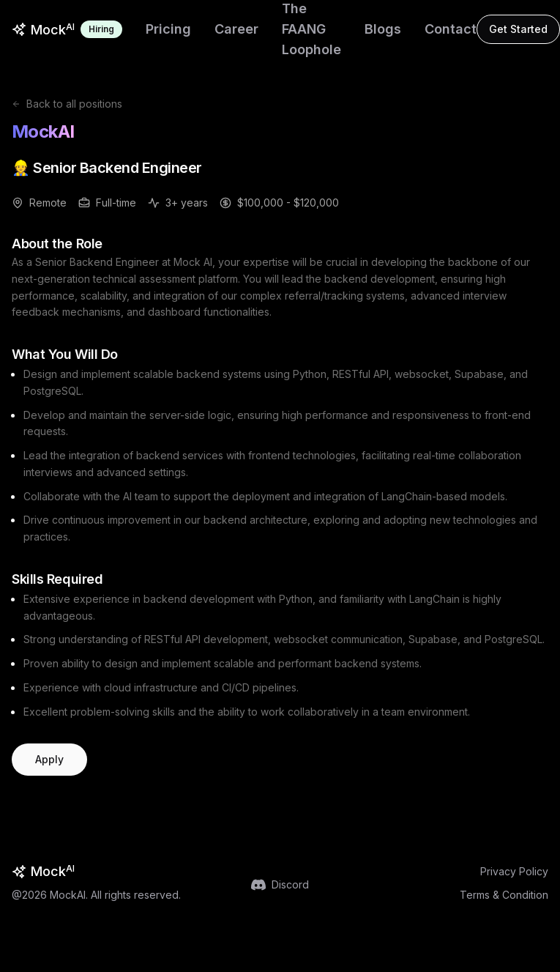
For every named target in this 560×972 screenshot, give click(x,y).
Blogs (383, 29)
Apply (49, 759)
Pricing (168, 29)
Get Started (518, 29)
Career (236, 29)
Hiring (101, 29)
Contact (451, 29)
